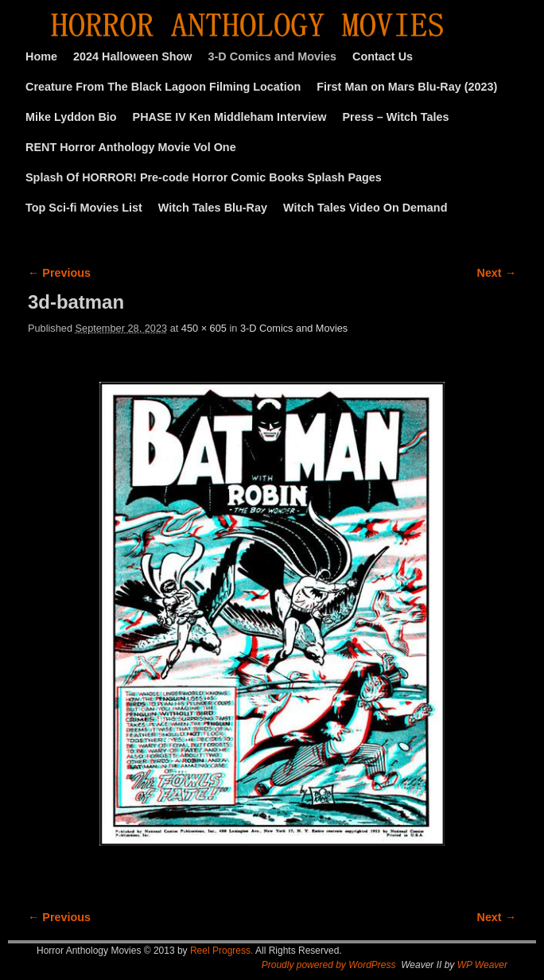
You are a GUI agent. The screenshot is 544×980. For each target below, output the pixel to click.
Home (41, 56)
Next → (497, 273)
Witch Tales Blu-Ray (213, 208)
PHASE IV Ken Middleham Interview (230, 117)
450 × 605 (204, 328)
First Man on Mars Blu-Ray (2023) (407, 87)
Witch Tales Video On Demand (365, 208)
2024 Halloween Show (133, 56)
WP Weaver (482, 965)
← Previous (59, 273)
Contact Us (383, 56)
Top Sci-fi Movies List (84, 208)
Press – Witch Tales (396, 117)
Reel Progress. (221, 951)
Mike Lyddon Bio (71, 117)
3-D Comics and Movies (273, 56)
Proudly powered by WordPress (329, 965)
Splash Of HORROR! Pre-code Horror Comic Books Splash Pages (204, 177)
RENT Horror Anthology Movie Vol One (131, 147)
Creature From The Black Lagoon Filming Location (163, 87)
